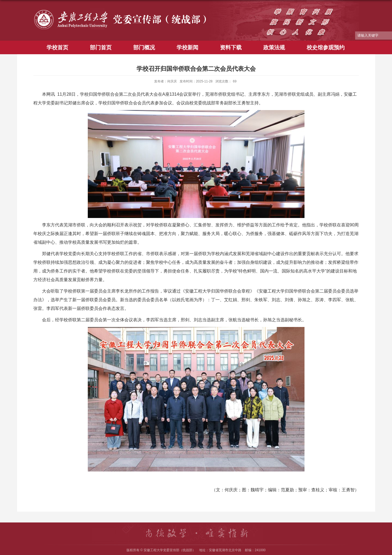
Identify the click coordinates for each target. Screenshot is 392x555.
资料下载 (231, 47)
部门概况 (144, 47)
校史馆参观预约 (326, 47)
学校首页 (57, 47)
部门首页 (101, 47)
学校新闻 (187, 47)
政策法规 (274, 47)
